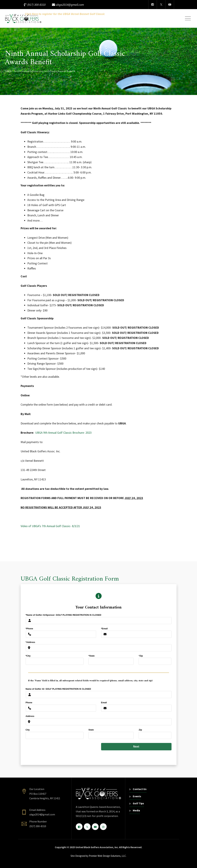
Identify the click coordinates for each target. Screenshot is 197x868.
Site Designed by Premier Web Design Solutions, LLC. (98, 856)
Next (136, 747)
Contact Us (140, 789)
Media (136, 810)
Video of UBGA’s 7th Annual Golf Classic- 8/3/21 (50, 526)
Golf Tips (138, 803)
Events (137, 796)
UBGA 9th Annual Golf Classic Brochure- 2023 (63, 433)
